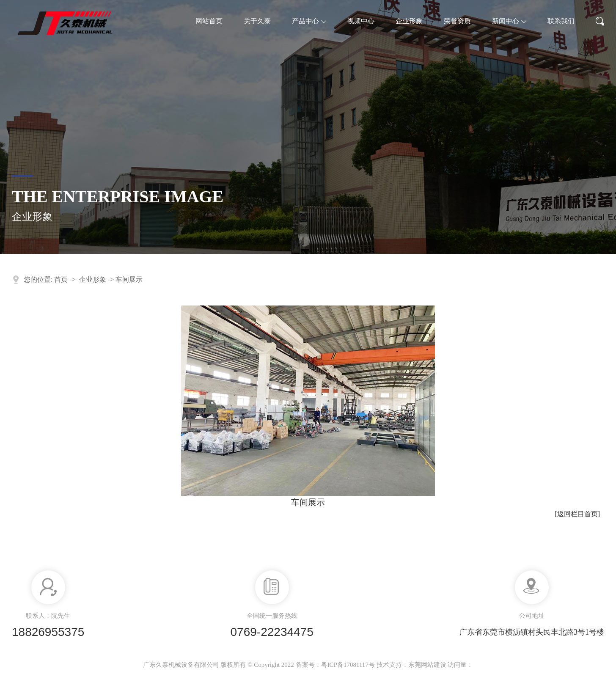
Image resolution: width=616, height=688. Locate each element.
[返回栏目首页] (577, 514)
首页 (61, 279)
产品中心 (309, 21)
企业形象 (409, 21)
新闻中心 (509, 21)
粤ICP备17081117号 (348, 665)
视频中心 (361, 21)
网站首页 (209, 21)
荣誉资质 (457, 21)
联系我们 (561, 21)
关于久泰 (257, 21)
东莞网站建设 (427, 665)
